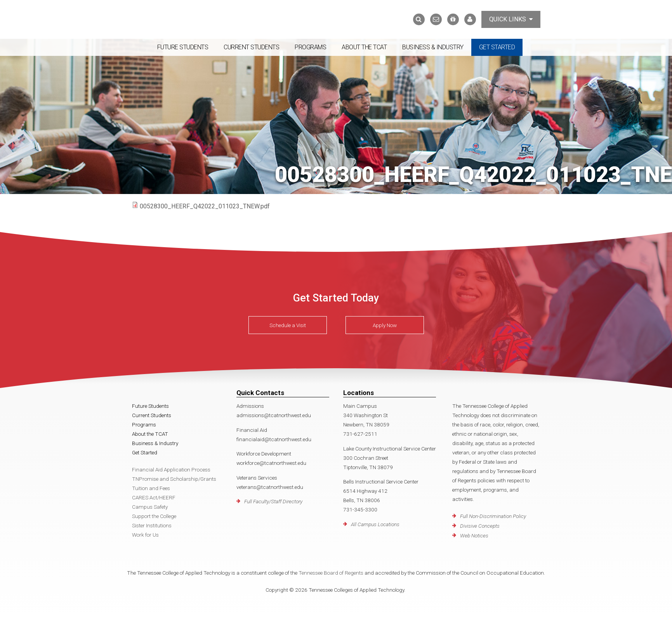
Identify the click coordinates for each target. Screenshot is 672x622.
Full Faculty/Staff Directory (273, 501)
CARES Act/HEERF (154, 497)
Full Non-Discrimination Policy (493, 516)
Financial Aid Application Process (171, 470)
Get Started (497, 47)
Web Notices (474, 535)
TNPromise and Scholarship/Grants (174, 479)
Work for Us (145, 535)
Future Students (183, 47)
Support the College (154, 516)
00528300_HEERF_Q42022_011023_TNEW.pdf (205, 206)
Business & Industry (433, 47)
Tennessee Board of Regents (331, 573)
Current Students (251, 47)
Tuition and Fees (151, 488)
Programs (310, 47)
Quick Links (511, 19)
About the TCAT (364, 47)
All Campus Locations (375, 524)
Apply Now (385, 325)
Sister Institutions (152, 525)
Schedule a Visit (288, 325)
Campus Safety (150, 507)
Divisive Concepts (480, 526)
